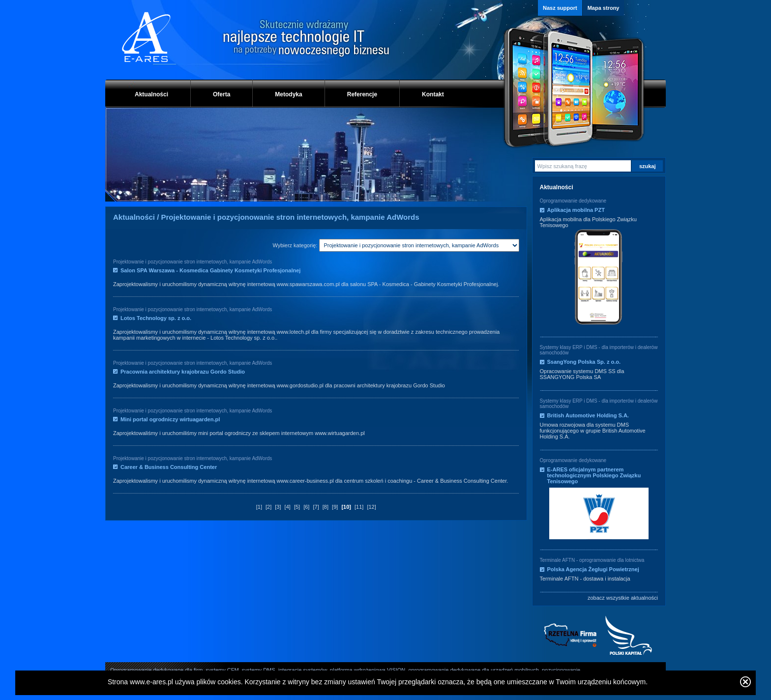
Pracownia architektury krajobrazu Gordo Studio (183, 372)
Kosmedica (396, 284)
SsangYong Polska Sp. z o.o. (584, 362)
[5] (297, 507)
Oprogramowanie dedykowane (573, 201)
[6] (306, 507)
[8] (326, 507)
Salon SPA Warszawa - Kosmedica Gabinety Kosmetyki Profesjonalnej (210, 270)
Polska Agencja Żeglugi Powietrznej (593, 569)
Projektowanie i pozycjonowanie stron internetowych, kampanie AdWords (193, 262)
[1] (259, 507)
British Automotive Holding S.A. (588, 415)
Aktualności (151, 94)
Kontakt (433, 94)
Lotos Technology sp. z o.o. (156, 318)
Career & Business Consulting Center (169, 467)
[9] (335, 507)
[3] (278, 507)
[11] (359, 507)
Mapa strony (604, 8)
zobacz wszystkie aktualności (623, 598)
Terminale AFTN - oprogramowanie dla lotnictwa (592, 560)
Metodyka (288, 94)
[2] (268, 507)
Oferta (222, 94)
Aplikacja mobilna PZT (576, 210)
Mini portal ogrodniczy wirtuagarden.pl (170, 419)
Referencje (362, 94)
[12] (371, 507)
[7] (316, 507)
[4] (288, 507)
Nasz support (560, 8)
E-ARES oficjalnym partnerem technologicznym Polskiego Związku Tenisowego (594, 475)
